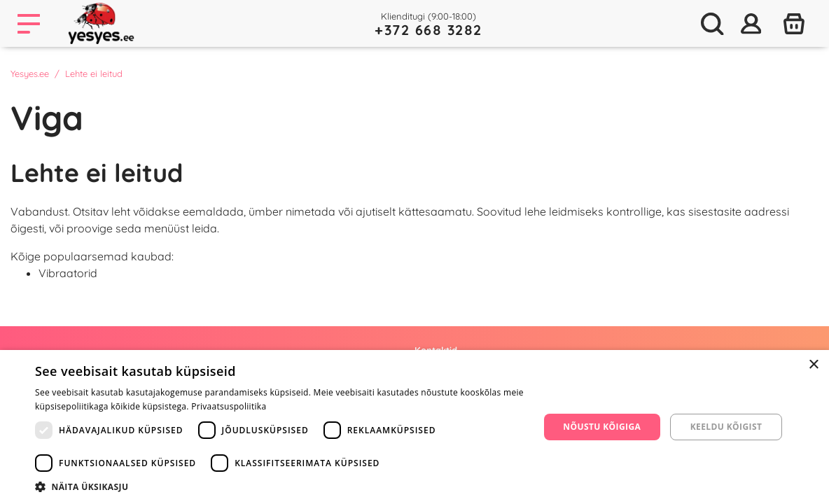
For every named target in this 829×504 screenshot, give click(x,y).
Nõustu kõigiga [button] (602, 427)
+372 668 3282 (429, 30)
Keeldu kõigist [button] (726, 427)
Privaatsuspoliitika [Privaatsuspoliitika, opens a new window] (229, 406)
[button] (279, 486)
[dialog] (415, 427)
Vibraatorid (68, 273)
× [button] (813, 365)
